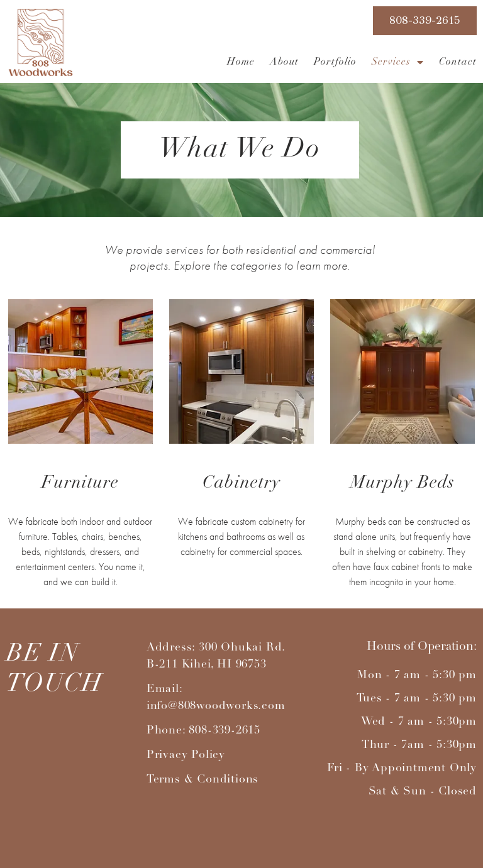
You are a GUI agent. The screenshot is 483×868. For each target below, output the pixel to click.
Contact (458, 62)
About (284, 62)
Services (398, 62)
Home (241, 62)
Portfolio (335, 62)
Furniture (80, 483)
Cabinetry (241, 483)
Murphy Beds (402, 483)
